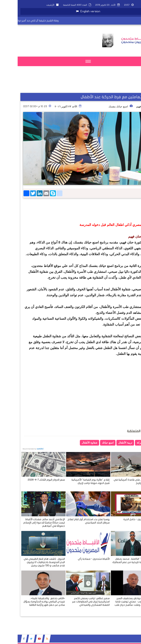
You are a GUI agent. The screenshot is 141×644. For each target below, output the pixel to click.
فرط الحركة (126, 443)
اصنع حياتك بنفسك (101, 106)
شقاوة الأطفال (72, 443)
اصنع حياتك (90, 443)
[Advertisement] (86, 84)
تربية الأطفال (108, 443)
